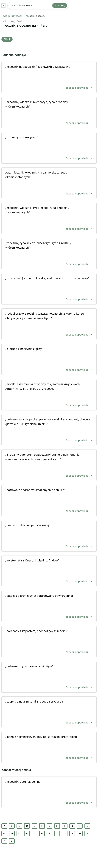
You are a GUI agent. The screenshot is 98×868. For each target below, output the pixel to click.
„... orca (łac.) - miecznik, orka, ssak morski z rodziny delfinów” (49, 289)
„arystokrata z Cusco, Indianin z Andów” (49, 571)
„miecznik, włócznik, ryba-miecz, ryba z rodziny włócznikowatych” (49, 219)
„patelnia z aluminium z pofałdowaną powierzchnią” (49, 607)
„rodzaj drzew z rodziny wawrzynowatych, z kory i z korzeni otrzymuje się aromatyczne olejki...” (49, 324)
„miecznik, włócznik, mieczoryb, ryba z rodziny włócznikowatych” (49, 113)
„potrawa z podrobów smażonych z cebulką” (49, 501)
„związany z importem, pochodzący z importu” (49, 642)
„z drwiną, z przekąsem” (49, 148)
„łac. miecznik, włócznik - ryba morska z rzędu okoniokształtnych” (49, 183)
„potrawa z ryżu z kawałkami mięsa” (49, 677)
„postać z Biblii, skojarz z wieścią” (49, 536)
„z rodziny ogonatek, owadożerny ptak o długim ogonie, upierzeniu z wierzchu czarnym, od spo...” (49, 465)
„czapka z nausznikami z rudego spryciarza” (49, 712)
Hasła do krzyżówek (12, 16)
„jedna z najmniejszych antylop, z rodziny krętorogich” (49, 748)
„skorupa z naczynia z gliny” (49, 360)
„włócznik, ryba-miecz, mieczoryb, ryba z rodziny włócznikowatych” (49, 254)
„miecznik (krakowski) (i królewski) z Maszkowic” (49, 78)
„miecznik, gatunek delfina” (49, 793)
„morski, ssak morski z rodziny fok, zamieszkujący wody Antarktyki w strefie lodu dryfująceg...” (49, 395)
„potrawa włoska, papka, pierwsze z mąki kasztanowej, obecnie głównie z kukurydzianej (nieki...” (49, 430)
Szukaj (60, 5)
